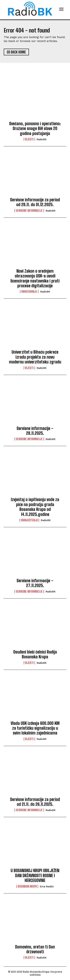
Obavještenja (29, 520)
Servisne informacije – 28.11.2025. (35, 431)
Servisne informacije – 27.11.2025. (35, 583)
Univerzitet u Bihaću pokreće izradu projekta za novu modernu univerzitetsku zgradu (35, 357)
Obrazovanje (29, 292)
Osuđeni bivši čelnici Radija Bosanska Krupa (35, 654)
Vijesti (29, 139)
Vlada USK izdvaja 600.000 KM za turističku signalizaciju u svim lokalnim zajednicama (35, 728)
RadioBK (42, 139)
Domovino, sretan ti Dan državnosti (35, 949)
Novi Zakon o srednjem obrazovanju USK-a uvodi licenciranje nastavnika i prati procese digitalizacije (35, 278)
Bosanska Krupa (27, 886)
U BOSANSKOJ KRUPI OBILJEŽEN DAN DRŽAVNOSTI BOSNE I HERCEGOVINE (35, 875)
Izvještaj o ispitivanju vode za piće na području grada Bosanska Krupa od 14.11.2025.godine (35, 507)
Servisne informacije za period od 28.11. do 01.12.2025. (35, 202)
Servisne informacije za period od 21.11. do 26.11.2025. (35, 802)
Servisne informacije (29, 211)
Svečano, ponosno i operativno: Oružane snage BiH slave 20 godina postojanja (35, 129)
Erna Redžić (47, 886)
